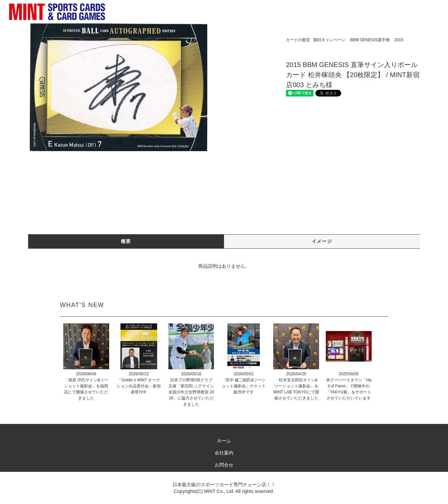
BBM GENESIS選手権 (370, 40)
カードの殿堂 (298, 40)
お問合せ (224, 465)
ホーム (224, 441)
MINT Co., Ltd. (219, 491)
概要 (126, 241)
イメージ (322, 241)
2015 (399, 40)
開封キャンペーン (329, 40)
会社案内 (224, 453)
